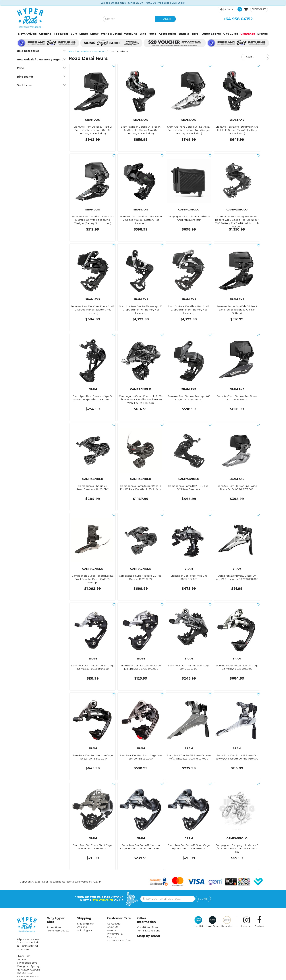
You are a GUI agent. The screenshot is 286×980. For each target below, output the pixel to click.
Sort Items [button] (41, 85)
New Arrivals (27, 34)
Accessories (168, 34)
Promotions (54, 927)
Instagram (247, 922)
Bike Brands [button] (41, 77)
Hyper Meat (227, 922)
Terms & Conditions (148, 931)
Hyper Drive (212, 922)
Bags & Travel (189, 34)
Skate (84, 34)
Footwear (61, 34)
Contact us (113, 924)
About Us (112, 927)
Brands (263, 34)
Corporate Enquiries (119, 940)
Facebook (259, 922)
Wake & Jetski (111, 34)
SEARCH (165, 19)
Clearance (248, 34)
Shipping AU (84, 930)
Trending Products (58, 931)
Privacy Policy (115, 934)
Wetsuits (131, 34)
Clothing (45, 34)
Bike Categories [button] (41, 51)
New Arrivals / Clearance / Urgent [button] (41, 59)
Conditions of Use (148, 927)
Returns (112, 930)
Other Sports (211, 34)
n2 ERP (97, 882)
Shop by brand (149, 936)
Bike (143, 34)
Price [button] (41, 68)
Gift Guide (231, 34)
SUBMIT (203, 899)
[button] (226, 9)
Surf (74, 34)
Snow (94, 34)
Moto (152, 34)
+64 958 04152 (238, 19)
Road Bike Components (91, 51)
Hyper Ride (198, 922)
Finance (112, 937)
